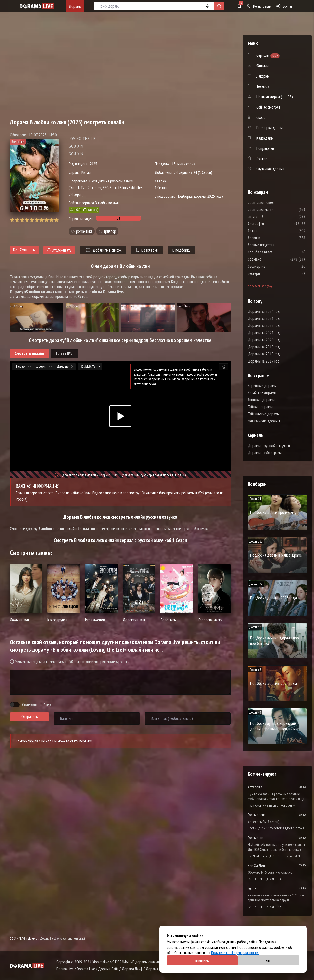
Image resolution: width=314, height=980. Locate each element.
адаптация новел (275, 202)
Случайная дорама (270, 169)
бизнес (268, 231)
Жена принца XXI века (265, 879)
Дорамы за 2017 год (264, 361)
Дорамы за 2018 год (264, 354)
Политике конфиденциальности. (235, 953)
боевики (269, 238)
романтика (84, 231)
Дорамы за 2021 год (264, 333)
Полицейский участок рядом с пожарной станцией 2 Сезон (278, 828)
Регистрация (259, 6)
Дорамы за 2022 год (264, 325)
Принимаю (202, 960)
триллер (110, 231)
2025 (93, 164)
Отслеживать (59, 250)
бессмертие (271, 266)
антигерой (270, 217)
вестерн (268, 273)
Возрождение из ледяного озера (273, 805)
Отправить (30, 717)
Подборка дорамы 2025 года (200, 196)
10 (56, 220)
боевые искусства (276, 245)
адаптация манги (275, 210)
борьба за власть (276, 252)
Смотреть (24, 250)
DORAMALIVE (18, 939)
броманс (269, 259)
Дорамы (75, 6)
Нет (268, 960)
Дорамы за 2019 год (264, 347)
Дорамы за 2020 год (264, 340)
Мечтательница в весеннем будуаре (275, 856)
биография (271, 224)
